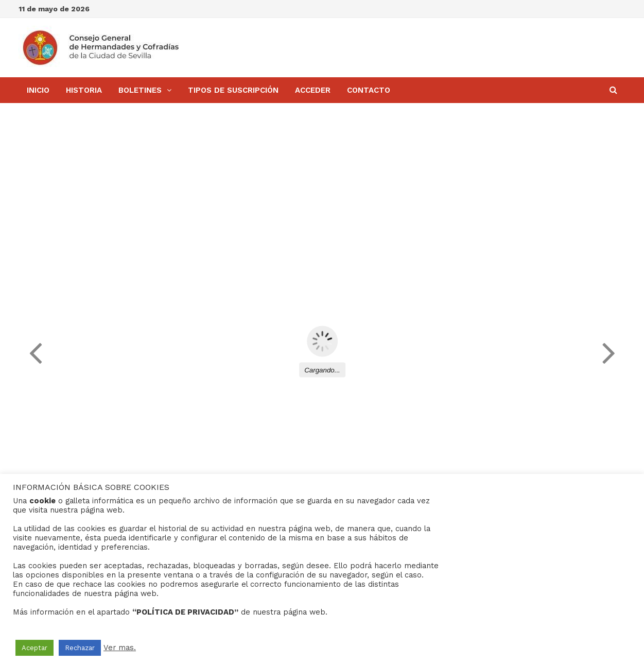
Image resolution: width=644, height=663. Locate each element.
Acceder (313, 90)
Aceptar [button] (34, 648)
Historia (84, 90)
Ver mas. (120, 648)
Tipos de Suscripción (233, 90)
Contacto (369, 90)
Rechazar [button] (80, 648)
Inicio (38, 90)
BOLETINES (140, 90)
